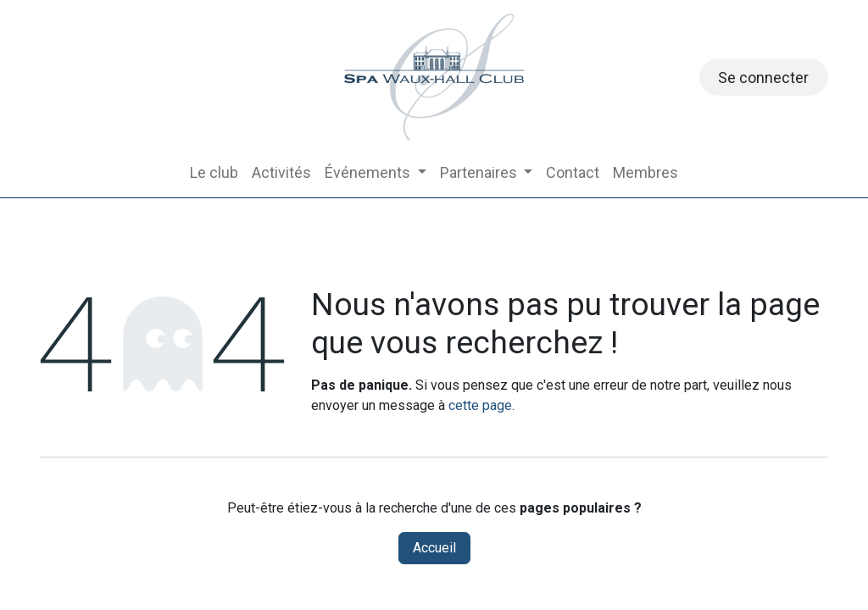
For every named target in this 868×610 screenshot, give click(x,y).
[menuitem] (214, 172)
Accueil (434, 548)
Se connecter (763, 78)
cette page (480, 405)
